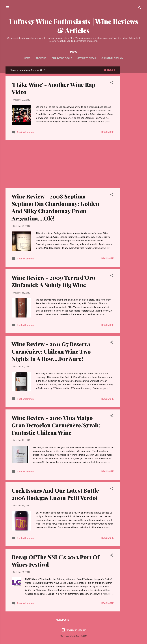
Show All (110, 70)
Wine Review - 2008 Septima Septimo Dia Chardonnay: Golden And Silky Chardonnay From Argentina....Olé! (55, 207)
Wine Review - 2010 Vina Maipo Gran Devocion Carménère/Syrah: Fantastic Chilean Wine (56, 425)
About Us (41, 58)
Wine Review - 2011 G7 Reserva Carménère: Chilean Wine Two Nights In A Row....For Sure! (51, 351)
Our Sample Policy (112, 58)
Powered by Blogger (73, 630)
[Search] (140, 8)
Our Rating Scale (62, 58)
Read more (107, 132)
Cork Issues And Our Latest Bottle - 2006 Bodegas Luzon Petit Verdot (57, 494)
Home (27, 58)
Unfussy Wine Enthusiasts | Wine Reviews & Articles (74, 26)
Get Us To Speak (87, 58)
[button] (112, 83)
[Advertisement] (132, 112)
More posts (63, 620)
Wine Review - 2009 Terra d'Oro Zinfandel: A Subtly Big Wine (53, 281)
